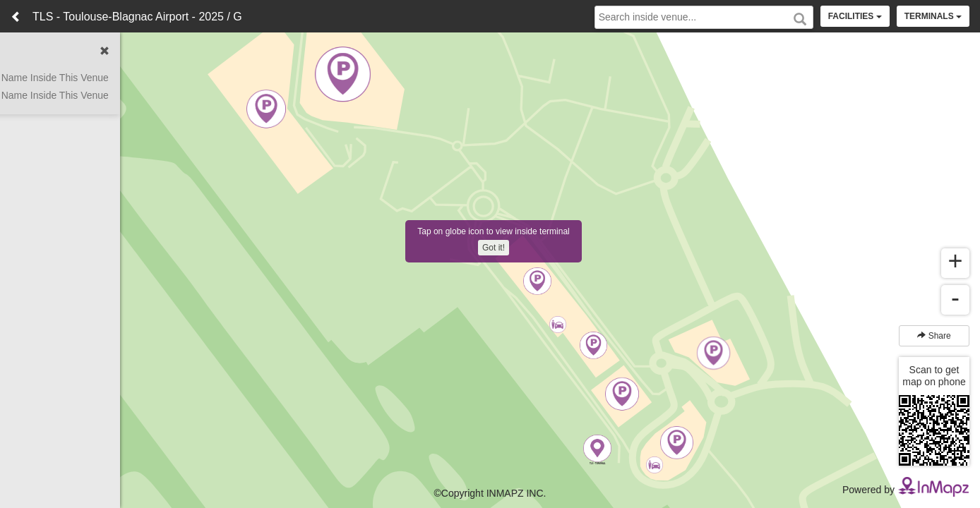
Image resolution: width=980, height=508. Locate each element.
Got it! (494, 248)
